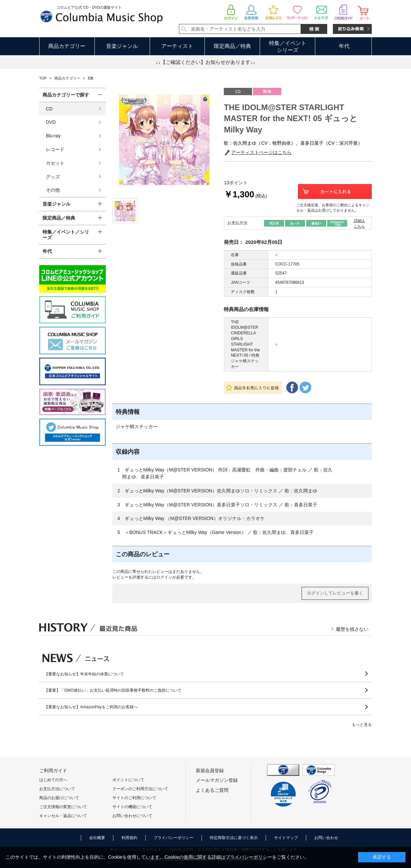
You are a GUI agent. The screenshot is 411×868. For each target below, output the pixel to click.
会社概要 (97, 838)
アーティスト (177, 46)
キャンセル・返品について (63, 816)
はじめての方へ (53, 780)
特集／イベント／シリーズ (66, 235)
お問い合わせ (326, 838)
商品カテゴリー (67, 46)
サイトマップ (286, 838)
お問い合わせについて (132, 816)
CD (49, 109)
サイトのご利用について (134, 798)
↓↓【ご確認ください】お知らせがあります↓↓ (205, 62)
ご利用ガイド (53, 771)
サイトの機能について (132, 807)
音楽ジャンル (122, 46)
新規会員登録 (210, 771)
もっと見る (362, 725)
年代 (344, 46)
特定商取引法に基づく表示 (234, 838)
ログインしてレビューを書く (335, 593)
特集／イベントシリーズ (288, 47)
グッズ (53, 177)
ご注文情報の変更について (63, 807)
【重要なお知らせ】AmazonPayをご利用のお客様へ (91, 707)
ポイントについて (128, 780)
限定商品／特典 (232, 46)
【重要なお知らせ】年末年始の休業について (84, 674)
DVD (51, 122)
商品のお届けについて (59, 798)
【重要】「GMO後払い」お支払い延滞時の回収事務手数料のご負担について (113, 690)
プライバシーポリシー (174, 838)
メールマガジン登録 (217, 780)
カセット (55, 163)
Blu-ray (53, 136)
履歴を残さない (352, 629)
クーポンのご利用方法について (140, 789)
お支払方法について (57, 789)
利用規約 (129, 838)
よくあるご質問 (212, 790)
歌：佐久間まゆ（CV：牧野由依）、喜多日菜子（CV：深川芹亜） (293, 143)
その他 (53, 190)
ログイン (164, 577)
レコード (55, 149)
